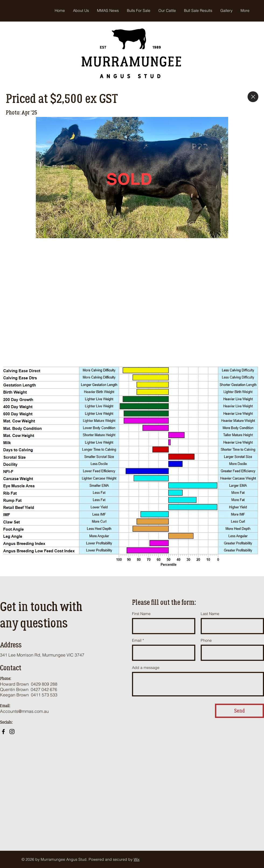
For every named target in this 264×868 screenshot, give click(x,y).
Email (137, 640)
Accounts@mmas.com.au (24, 711)
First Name (141, 614)
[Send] (239, 711)
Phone (206, 640)
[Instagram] (12, 732)
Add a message (146, 668)
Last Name (210, 614)
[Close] (253, 97)
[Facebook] (3, 732)
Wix (137, 859)
